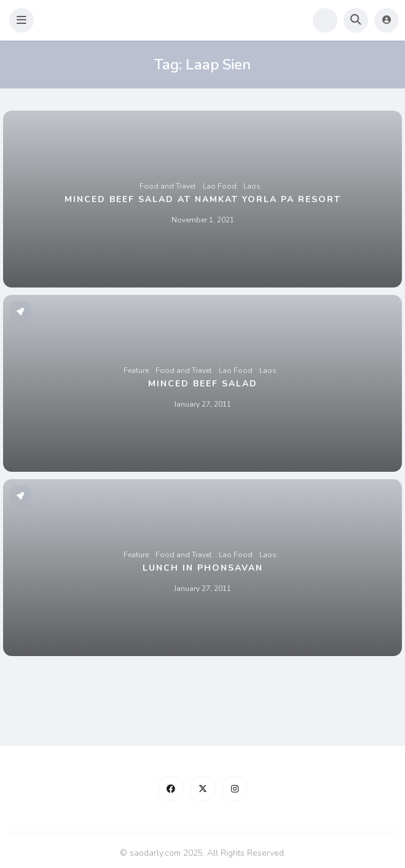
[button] (22, 20)
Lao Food (220, 186)
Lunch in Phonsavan (203, 568)
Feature (136, 370)
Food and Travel (168, 186)
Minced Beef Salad (203, 384)
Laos (252, 186)
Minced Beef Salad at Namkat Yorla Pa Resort (203, 199)
